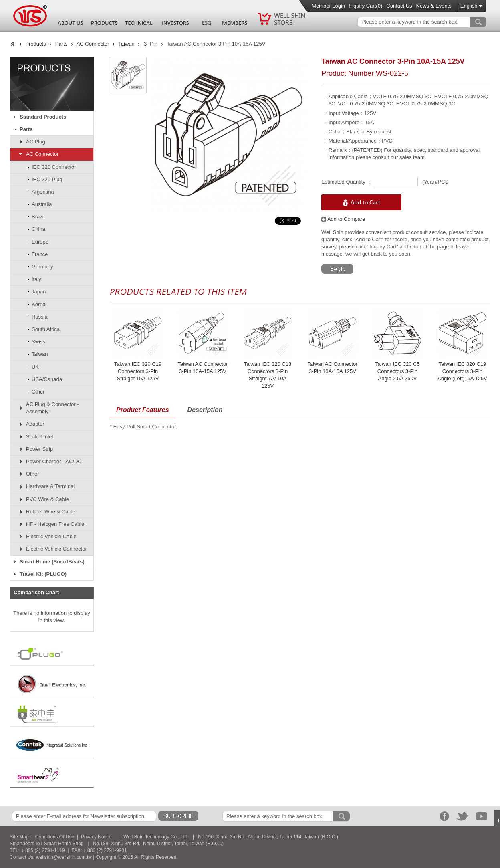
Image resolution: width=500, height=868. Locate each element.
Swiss (38, 342)
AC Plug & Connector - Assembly (52, 408)
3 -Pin (151, 44)
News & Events (434, 6)
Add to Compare (343, 219)
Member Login (328, 6)
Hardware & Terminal (50, 486)
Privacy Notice (96, 837)
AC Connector (93, 44)
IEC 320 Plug (47, 179)
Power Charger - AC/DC (54, 461)
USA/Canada (47, 379)
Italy (36, 279)
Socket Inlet (40, 437)
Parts (61, 44)
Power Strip (39, 449)
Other (38, 392)
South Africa (46, 329)
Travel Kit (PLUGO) (43, 574)
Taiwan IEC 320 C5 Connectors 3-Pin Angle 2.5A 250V (397, 371)
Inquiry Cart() (366, 6)
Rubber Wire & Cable (51, 512)
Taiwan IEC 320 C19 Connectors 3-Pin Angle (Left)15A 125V (462, 371)
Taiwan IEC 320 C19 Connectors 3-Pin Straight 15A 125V (138, 371)
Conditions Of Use (55, 837)
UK (35, 367)
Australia (42, 204)
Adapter (35, 424)
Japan (39, 292)
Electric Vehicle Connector (56, 549)
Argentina (43, 192)
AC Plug (36, 142)
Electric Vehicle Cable (51, 536)
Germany (42, 267)
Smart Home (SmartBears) (52, 562)
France (40, 254)
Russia (40, 317)
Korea (39, 304)
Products (35, 44)
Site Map (19, 837)
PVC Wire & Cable (47, 499)
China (38, 229)
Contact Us (399, 6)
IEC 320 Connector (54, 167)
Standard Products (43, 117)
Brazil (38, 217)
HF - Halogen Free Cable (55, 524)
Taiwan (126, 44)
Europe (40, 242)
